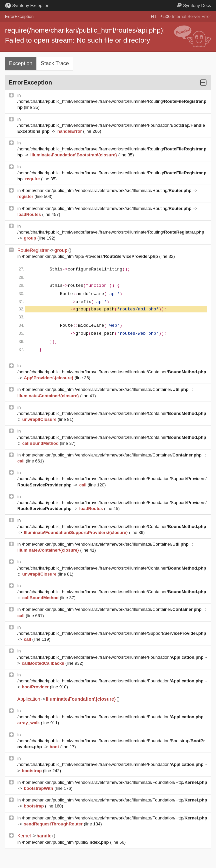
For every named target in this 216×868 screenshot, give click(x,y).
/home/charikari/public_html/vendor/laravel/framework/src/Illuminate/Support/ (112, 633)
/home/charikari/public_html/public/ (66, 842)
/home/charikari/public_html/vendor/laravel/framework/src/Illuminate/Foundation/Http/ (115, 782)
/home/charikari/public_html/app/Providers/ (91, 256)
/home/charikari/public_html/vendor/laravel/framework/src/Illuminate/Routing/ (107, 190)
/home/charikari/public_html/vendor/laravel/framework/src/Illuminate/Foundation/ (111, 657)
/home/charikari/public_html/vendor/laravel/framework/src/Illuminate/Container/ (112, 372)
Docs (194, 5)
